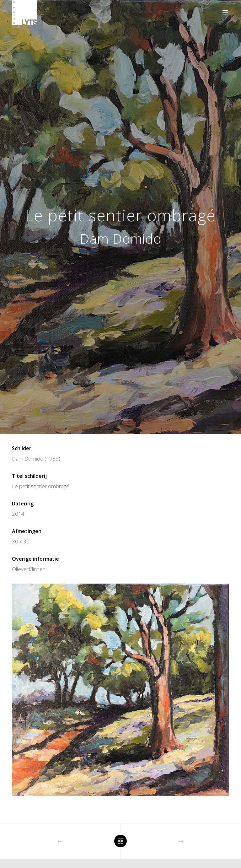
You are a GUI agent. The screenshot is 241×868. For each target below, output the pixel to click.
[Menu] (223, 13)
